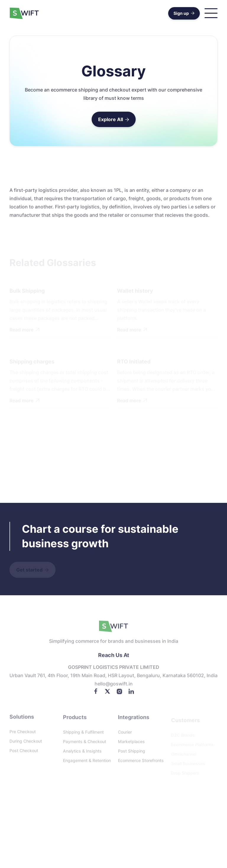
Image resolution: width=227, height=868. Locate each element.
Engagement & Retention (87, 762)
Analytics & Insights (82, 753)
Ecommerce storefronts (141, 762)
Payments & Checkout (85, 743)
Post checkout (24, 752)
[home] (24, 13)
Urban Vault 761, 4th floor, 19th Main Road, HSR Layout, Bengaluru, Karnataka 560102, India (113, 677)
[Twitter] (108, 693)
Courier (125, 734)
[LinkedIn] (131, 693)
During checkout (26, 743)
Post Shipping (132, 753)
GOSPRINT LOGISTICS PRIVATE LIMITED (114, 669)
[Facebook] (96, 693)
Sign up (184, 13)
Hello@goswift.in (114, 686)
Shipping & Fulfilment (83, 734)
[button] (211, 13)
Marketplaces (131, 743)
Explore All (114, 119)
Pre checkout (23, 733)
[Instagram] (119, 693)
